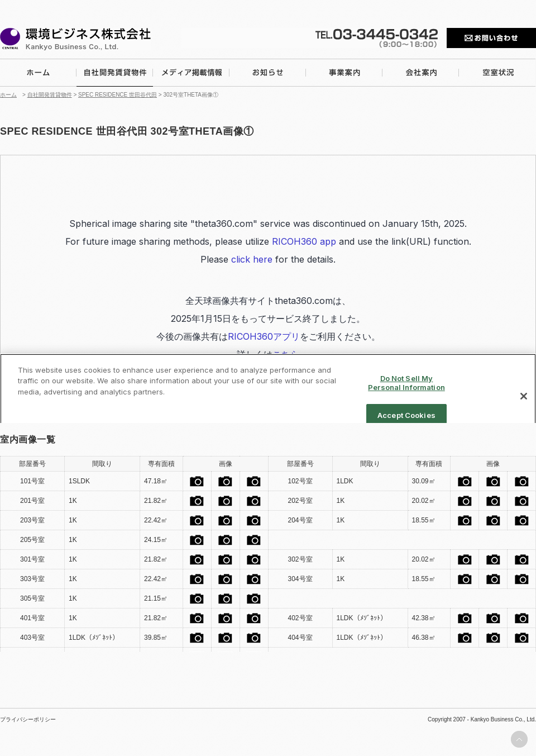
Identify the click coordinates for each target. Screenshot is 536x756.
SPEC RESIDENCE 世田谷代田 (118, 95)
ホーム (8, 95)
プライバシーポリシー (28, 720)
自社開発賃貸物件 (50, 95)
